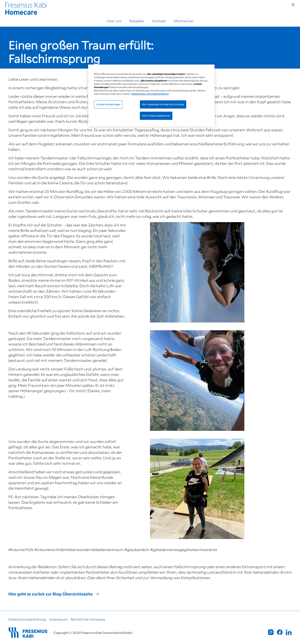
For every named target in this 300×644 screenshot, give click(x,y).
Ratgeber (137, 21)
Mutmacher (184, 21)
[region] (151, 96)
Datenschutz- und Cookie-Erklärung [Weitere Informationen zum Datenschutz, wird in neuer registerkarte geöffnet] (150, 94)
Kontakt (159, 21)
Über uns (114, 21)
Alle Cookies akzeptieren (156, 116)
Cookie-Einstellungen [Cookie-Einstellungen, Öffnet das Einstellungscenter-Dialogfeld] (108, 104)
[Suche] (293, 5)
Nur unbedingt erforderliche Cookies (163, 104)
